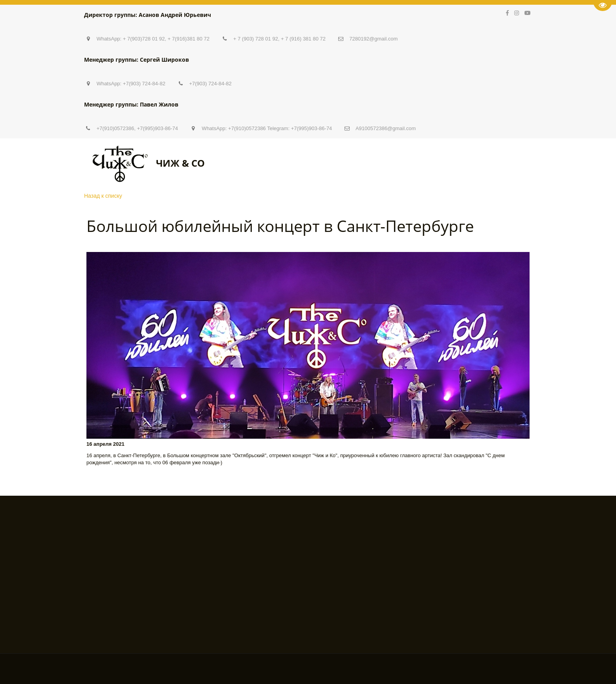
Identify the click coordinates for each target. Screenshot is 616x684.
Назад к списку (103, 196)
